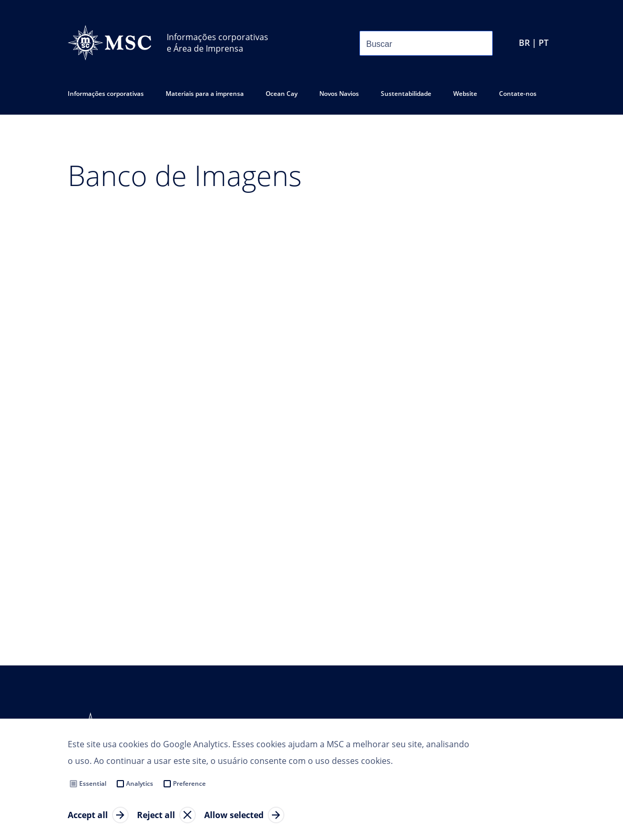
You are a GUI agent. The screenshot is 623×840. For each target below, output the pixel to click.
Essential (93, 783)
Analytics (140, 783)
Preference (189, 783)
